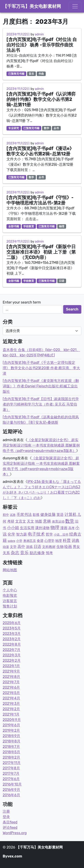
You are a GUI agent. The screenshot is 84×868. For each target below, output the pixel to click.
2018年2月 (11, 757)
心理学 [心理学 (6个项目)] (49, 541)
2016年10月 (12, 784)
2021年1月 (11, 714)
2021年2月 (11, 709)
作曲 (41, 74)
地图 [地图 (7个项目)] (39, 521)
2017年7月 (11, 774)
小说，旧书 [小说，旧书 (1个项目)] (61, 535)
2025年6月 (12, 623)
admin (39, 34)
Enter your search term (22, 302)
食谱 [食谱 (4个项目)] (40, 541)
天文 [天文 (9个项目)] (30, 521)
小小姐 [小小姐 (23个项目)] (13, 528)
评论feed (10, 828)
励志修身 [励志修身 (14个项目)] (37, 553)
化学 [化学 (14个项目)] (11, 534)
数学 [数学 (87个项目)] (70, 521)
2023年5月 (12, 628)
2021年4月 (11, 698)
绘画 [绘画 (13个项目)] (68, 547)
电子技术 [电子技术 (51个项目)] (36, 534)
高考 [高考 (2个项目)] (71, 528)
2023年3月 (12, 634)
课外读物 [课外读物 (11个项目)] (42, 528)
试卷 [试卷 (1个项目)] (13, 515)
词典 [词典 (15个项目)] (75, 540)
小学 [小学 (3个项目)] (19, 541)
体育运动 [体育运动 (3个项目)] (58, 522)
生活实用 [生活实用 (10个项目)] (27, 528)
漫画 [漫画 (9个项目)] (64, 528)
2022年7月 (12, 650)
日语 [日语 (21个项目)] (37, 547)
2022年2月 (12, 661)
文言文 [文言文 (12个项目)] (21, 521)
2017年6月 (11, 779)
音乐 (31, 74)
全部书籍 (14, 226)
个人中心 (10, 590)
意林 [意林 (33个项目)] (47, 521)
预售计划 (10, 606)
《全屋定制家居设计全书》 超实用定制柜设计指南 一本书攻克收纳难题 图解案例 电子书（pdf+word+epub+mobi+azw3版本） (41, 445)
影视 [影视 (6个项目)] (36, 515)
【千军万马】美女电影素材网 (32, 6)
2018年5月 (11, 752)
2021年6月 (11, 687)
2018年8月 (12, 741)
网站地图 (10, 570)
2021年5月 (11, 693)
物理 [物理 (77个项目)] (55, 528)
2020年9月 (12, 720)
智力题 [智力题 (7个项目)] (22, 534)
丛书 (56, 128)
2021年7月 (11, 682)
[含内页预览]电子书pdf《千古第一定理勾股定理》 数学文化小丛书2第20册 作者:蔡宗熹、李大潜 (41, 368)
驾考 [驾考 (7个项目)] (49, 553)
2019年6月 (11, 725)
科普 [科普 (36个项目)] (67, 540)
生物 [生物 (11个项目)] (60, 547)
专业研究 (14, 128)
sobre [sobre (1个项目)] (11, 541)
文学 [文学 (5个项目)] (13, 547)
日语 (62, 281)
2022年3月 (12, 655)
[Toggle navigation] (75, 6)
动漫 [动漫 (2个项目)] (6, 547)
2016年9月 (11, 790)
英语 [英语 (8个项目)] (60, 515)
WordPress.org (15, 833)
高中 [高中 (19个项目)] (21, 547)
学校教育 (29, 226)
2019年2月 (11, 730)
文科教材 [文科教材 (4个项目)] (49, 547)
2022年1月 (11, 666)
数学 (47, 128)
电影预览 (10, 596)
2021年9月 (11, 671)
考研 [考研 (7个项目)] (11, 521)
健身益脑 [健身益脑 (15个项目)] (48, 514)
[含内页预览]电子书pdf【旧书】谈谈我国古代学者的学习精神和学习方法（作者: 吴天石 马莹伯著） (41, 404)
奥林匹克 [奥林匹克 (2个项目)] (30, 541)
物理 (62, 226)
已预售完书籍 (16, 74)
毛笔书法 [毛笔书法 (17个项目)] (24, 514)
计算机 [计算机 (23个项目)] (71, 514)
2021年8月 (11, 677)
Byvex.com (12, 856)
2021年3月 (11, 704)
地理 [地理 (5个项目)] (58, 541)
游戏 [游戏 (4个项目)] (29, 547)
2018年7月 (11, 747)
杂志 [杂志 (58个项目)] (15, 553)
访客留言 (10, 601)
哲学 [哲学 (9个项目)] (49, 534)
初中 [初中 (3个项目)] (6, 515)
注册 (6, 811)
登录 (6, 817)
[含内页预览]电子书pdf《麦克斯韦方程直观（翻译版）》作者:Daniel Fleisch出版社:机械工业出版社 (41, 386)
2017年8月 (11, 768)
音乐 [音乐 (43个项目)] (24, 553)
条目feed (10, 822)
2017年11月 (12, 763)
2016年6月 (11, 795)
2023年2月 (12, 639)
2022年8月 (12, 644)
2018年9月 (11, 736)
